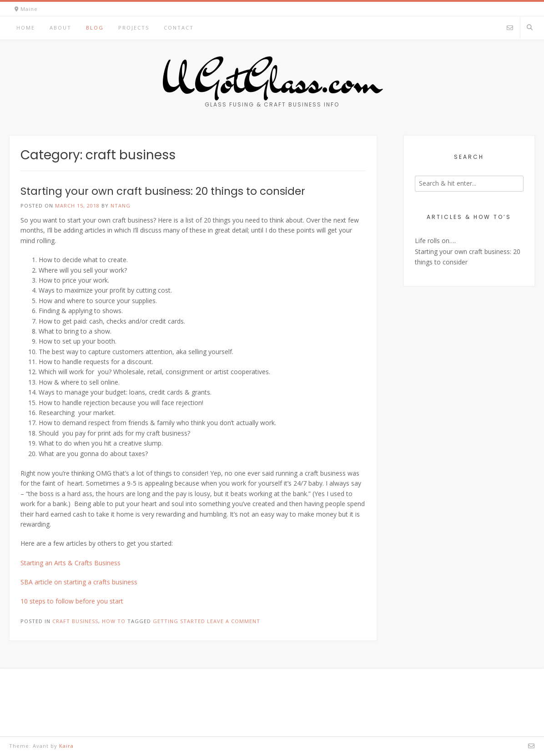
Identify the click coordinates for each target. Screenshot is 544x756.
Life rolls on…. (435, 241)
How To (114, 621)
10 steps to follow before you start (72, 601)
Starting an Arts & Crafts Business (71, 563)
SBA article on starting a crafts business (79, 582)
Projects (134, 28)
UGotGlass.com (272, 80)
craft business (75, 621)
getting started (179, 621)
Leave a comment (234, 621)
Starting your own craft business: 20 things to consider (163, 191)
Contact (179, 28)
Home (26, 28)
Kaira (66, 746)
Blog (95, 28)
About (60, 28)
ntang (121, 205)
